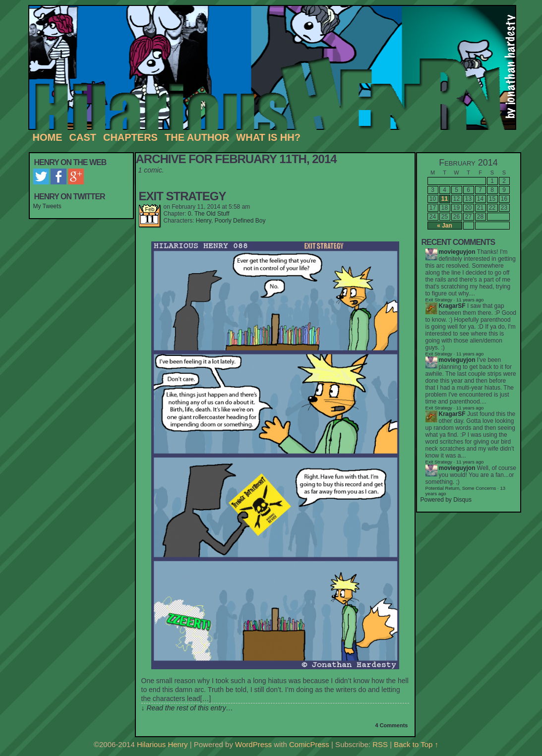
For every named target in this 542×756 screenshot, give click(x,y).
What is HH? (268, 137)
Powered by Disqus (446, 500)
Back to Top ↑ (416, 744)
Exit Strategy (182, 196)
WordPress (253, 744)
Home (48, 137)
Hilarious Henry (276, 68)
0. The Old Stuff (209, 214)
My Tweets (47, 206)
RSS (380, 744)
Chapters (130, 137)
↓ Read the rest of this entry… (187, 708)
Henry (204, 221)
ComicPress (309, 744)
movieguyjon (457, 252)
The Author (197, 137)
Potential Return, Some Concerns (461, 488)
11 (445, 199)
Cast (83, 137)
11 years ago (470, 354)
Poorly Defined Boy (240, 221)
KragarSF (452, 306)
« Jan (445, 226)
